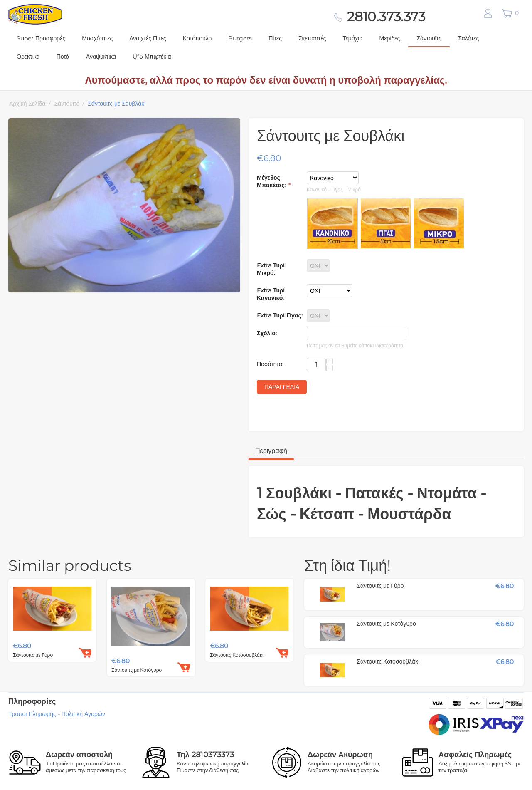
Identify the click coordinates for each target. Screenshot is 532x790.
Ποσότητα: (270, 364)
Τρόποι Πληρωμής (32, 714)
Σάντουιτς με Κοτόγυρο (137, 670)
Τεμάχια (353, 38)
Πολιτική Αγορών (83, 714)
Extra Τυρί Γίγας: (280, 315)
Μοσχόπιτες (97, 38)
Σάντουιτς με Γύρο (33, 655)
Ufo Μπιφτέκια (152, 57)
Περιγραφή (271, 451)
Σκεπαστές (312, 38)
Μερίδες (390, 38)
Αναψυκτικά (101, 57)
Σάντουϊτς (429, 38)
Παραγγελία (282, 387)
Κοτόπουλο (197, 38)
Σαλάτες (468, 38)
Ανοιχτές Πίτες (148, 38)
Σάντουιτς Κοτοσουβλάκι (237, 655)
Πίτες (275, 38)
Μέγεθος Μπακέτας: (272, 181)
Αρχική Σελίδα (27, 104)
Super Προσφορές (41, 38)
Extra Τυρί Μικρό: (271, 269)
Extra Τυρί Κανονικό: (271, 294)
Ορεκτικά (28, 57)
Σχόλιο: (267, 333)
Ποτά (63, 57)
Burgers (240, 38)
